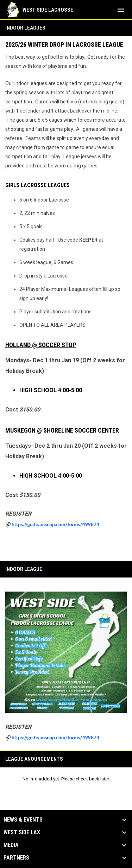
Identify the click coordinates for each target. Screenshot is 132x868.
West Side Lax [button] (22, 832)
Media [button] (11, 845)
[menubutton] (121, 10)
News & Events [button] (23, 820)
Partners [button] (16, 858)
